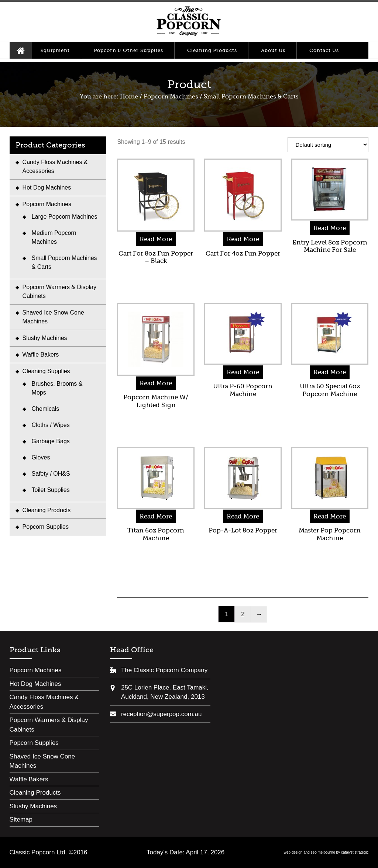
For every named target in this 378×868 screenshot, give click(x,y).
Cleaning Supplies (46, 371)
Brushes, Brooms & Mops (57, 388)
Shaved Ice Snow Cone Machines (53, 317)
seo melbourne (323, 852)
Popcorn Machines (171, 97)
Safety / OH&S (51, 474)
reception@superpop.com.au (161, 714)
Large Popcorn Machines (65, 217)
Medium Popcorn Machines (54, 237)
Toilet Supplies (51, 490)
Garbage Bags (51, 441)
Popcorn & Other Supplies (128, 50)
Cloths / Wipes (51, 425)
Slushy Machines (45, 338)
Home (21, 50)
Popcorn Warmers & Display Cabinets (59, 291)
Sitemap (21, 820)
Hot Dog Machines (47, 188)
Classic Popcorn (189, 22)
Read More (156, 239)
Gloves (41, 457)
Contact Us (324, 50)
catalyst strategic (355, 852)
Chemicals (46, 409)
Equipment (55, 50)
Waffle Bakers (41, 355)
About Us (273, 50)
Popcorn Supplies (46, 527)
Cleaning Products (212, 50)
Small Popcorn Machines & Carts (64, 262)
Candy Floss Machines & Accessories (55, 166)
